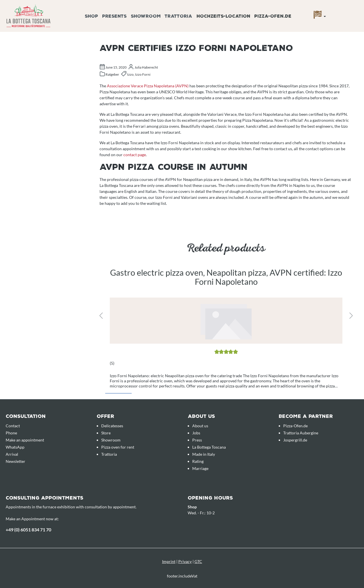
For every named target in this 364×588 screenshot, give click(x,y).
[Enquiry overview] (351, 9)
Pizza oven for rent (118, 447)
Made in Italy (204, 454)
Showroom (111, 440)
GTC (198, 561)
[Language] (320, 16)
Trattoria (109, 454)
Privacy (185, 561)
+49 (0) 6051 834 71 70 (28, 530)
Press (197, 440)
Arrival (12, 454)
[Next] (351, 316)
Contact (13, 426)
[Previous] (101, 316)
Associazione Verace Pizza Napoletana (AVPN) (148, 86)
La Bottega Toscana (209, 447)
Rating (198, 461)
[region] (226, 316)
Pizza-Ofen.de (295, 426)
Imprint (169, 561)
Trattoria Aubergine (301, 433)
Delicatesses (112, 426)
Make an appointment (25, 440)
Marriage (200, 468)
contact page (135, 155)
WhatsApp (15, 447)
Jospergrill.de (295, 440)
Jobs (196, 433)
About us (200, 426)
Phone (11, 433)
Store (106, 433)
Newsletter (15, 461)
